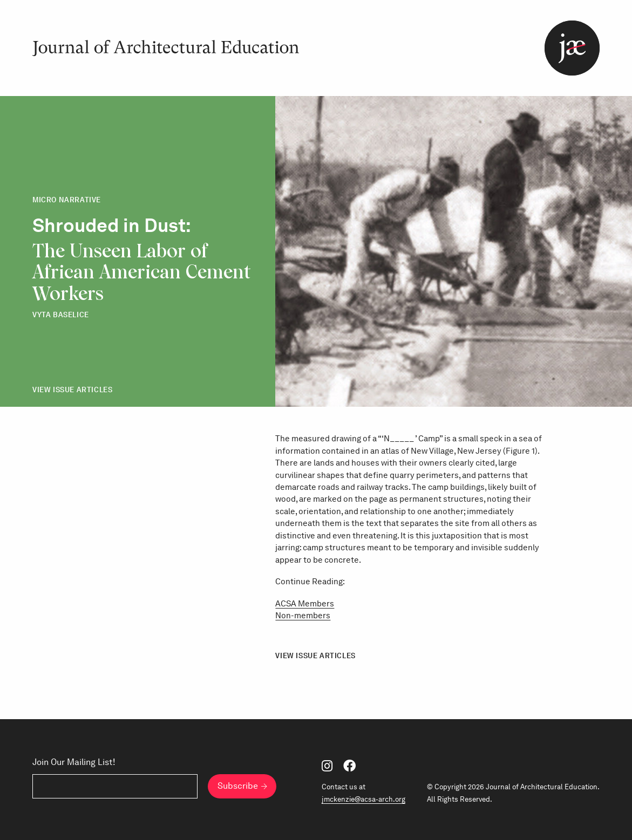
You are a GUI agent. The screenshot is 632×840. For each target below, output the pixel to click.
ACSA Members (305, 604)
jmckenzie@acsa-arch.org (363, 799)
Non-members (303, 616)
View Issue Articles (72, 390)
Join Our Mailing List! (74, 762)
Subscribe (238, 786)
